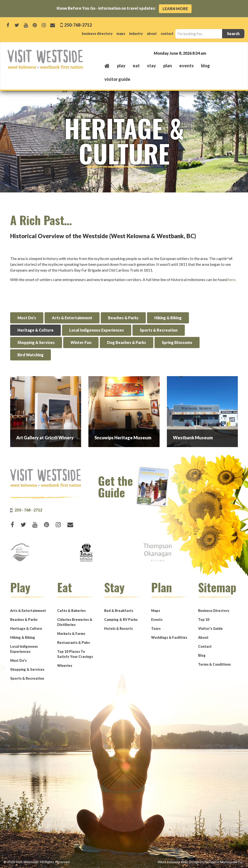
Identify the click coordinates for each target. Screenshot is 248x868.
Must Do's (27, 318)
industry (136, 34)
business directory (97, 34)
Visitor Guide (117, 79)
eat (136, 66)
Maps (156, 611)
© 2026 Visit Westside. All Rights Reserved (37, 862)
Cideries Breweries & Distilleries (75, 622)
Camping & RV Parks (121, 620)
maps (121, 34)
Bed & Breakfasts (119, 611)
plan (168, 66)
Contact (205, 646)
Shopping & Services (36, 342)
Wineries (65, 666)
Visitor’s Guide (210, 628)
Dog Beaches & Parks (127, 342)
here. (232, 279)
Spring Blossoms (177, 342)
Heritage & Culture (35, 330)
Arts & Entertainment (72, 318)
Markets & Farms (71, 634)
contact (167, 34)
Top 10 (204, 620)
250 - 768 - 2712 (28, 510)
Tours (156, 628)
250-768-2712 (78, 25)
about (152, 34)
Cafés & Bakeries (71, 611)
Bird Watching (31, 355)
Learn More (175, 9)
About (203, 637)
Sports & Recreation (159, 330)
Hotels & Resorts (118, 628)
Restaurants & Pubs (74, 643)
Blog (205, 66)
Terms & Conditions (214, 664)
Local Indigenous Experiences (97, 330)
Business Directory (214, 611)
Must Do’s (18, 660)
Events (157, 620)
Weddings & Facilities (169, 637)
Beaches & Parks (123, 318)
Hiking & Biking (168, 318)
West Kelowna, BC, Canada (211, 53)
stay (151, 66)
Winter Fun (81, 342)
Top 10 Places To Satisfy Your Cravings (75, 654)
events (186, 66)
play (121, 66)
